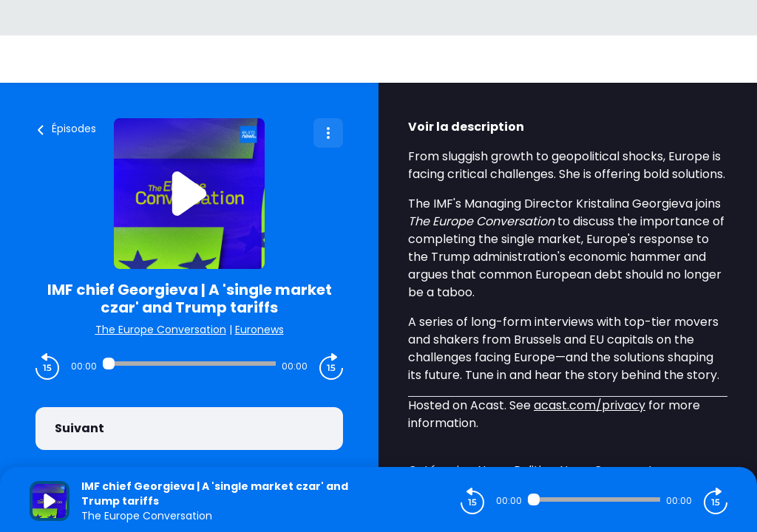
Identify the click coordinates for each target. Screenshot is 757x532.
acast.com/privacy (590, 405)
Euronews (259, 330)
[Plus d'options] (328, 133)
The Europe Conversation (161, 330)
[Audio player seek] (189, 364)
